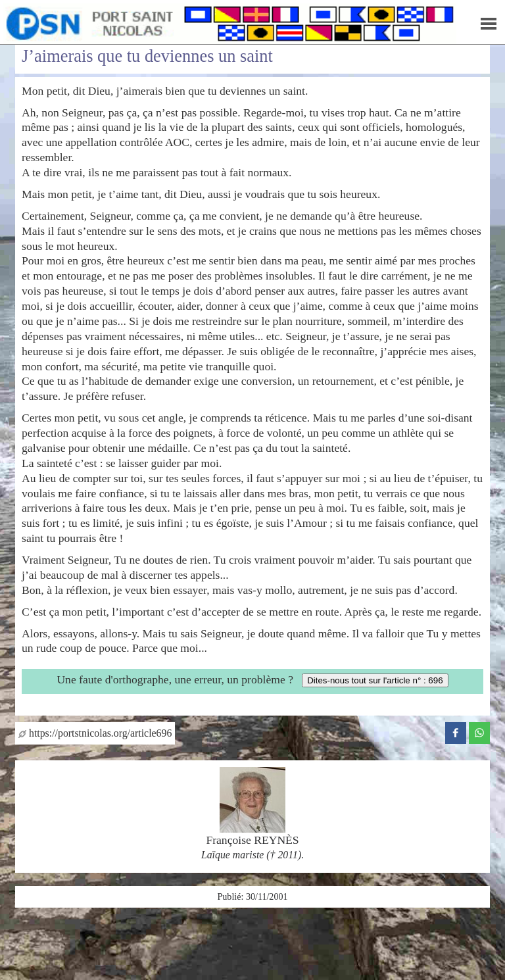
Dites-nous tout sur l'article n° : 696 (375, 680)
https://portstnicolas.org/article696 (95, 733)
